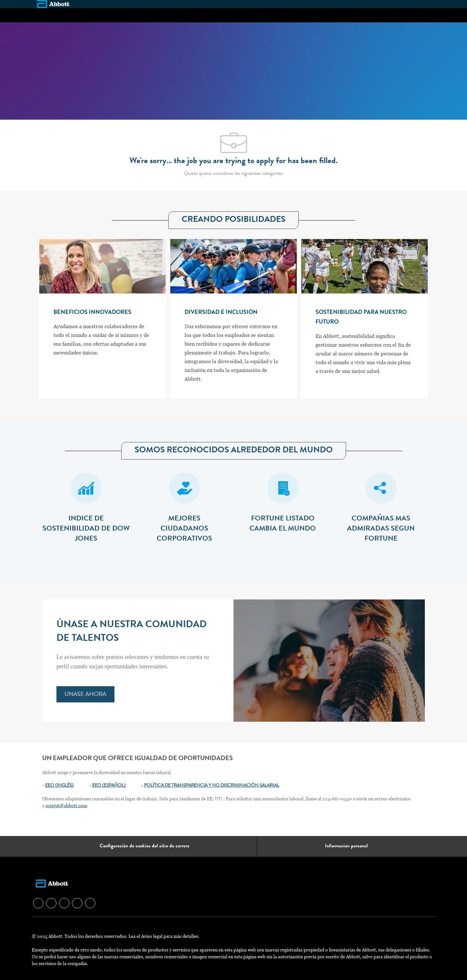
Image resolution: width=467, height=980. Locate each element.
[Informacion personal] (346, 846)
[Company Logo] (53, 4)
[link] (85, 694)
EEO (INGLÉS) (59, 786)
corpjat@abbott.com (66, 806)
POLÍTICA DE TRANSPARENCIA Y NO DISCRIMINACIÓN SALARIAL (212, 786)
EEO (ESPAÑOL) (109, 786)
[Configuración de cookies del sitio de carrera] (144, 846)
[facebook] (38, 903)
